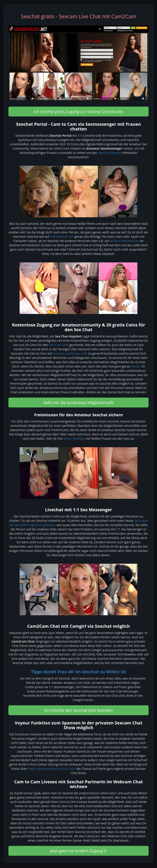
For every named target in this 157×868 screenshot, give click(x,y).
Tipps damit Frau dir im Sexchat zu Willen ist (78, 672)
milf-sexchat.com (62, 237)
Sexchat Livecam (110, 153)
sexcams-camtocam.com (70, 353)
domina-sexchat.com (124, 241)
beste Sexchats (74, 439)
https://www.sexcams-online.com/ (52, 769)
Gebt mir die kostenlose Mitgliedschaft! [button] (78, 403)
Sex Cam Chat (59, 345)
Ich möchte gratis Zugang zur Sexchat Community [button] (78, 112)
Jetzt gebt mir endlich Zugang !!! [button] (78, 851)
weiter (136, 366)
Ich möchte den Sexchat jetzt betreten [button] (79, 710)
